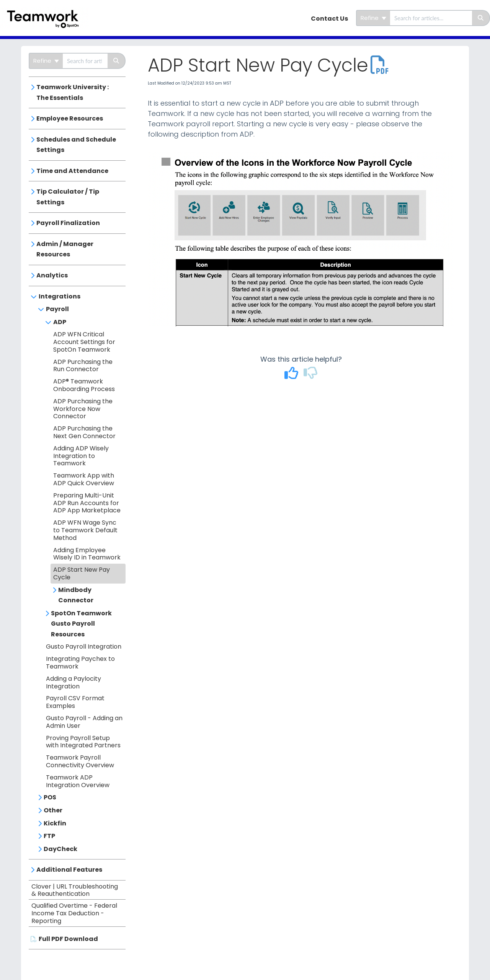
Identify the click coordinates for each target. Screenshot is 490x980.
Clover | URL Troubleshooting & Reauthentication (75, 890)
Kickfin (55, 823)
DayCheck (60, 849)
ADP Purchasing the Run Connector (83, 366)
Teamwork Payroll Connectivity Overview (80, 761)
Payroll (57, 309)
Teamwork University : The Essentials (73, 92)
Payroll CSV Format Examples (75, 702)
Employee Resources (70, 118)
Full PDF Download (68, 939)
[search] (431, 18)
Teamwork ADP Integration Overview (78, 781)
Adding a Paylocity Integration (73, 682)
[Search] (481, 18)
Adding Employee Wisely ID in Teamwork (87, 554)
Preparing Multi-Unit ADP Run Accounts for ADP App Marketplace (87, 503)
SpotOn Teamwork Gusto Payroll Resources (81, 624)
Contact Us (329, 19)
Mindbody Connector (76, 595)
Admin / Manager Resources (65, 249)
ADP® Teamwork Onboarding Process (84, 385)
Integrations (60, 296)
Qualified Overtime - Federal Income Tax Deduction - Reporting (74, 913)
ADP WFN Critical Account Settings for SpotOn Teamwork (84, 342)
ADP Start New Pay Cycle (82, 573)
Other (53, 810)
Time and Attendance (72, 171)
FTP (49, 836)
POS (50, 797)
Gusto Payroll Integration (84, 647)
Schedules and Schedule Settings (76, 145)
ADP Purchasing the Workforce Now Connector (83, 409)
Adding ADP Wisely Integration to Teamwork (81, 456)
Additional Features (69, 870)
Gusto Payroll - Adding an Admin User (84, 722)
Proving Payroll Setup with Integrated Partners (83, 742)
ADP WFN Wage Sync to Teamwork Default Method (85, 530)
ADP (60, 322)
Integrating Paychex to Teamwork (80, 663)
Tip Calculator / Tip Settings (68, 197)
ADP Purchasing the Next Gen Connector (84, 432)
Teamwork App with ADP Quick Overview (84, 479)
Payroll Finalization (68, 223)
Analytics (52, 275)
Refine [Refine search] (373, 18)
